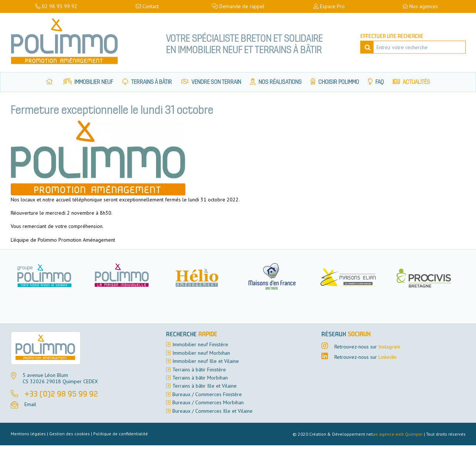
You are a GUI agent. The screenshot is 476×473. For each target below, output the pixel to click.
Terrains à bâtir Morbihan (200, 378)
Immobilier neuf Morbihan (201, 353)
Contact (147, 6)
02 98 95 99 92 (56, 6)
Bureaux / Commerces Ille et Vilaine (212, 411)
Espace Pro (329, 6)
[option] (126, 276)
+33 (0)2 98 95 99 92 (61, 395)
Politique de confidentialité (121, 434)
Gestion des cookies (70, 434)
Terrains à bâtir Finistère (199, 370)
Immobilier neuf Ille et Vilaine (206, 361)
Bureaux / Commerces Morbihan (208, 402)
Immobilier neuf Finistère (200, 344)
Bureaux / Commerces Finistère (207, 394)
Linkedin (387, 357)
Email (30, 404)
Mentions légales (28, 434)
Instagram (389, 347)
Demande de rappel (238, 6)
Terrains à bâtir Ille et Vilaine (205, 386)
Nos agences (420, 6)
